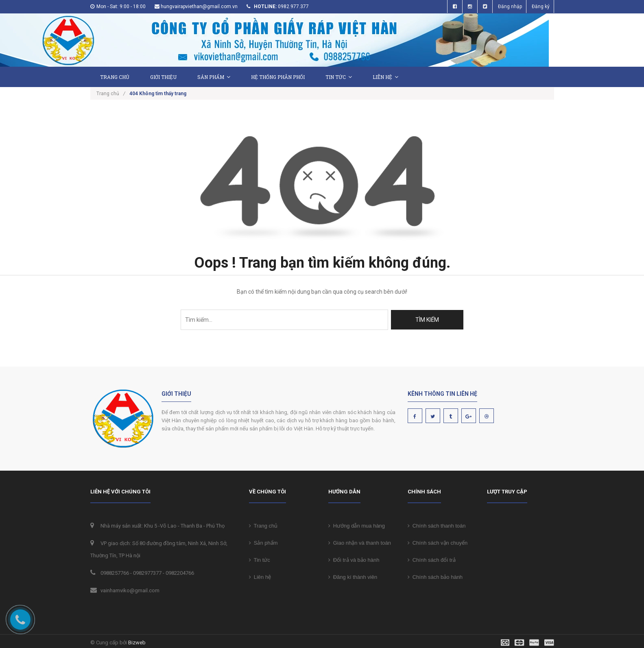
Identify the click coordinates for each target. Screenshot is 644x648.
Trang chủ (115, 77)
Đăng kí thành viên (353, 575)
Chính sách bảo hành (435, 575)
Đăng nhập (510, 7)
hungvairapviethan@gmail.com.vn (199, 7)
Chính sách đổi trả (432, 558)
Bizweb (137, 641)
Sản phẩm (263, 541)
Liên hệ (385, 77)
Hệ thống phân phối (278, 77)
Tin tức (339, 77)
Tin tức (260, 558)
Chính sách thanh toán (437, 524)
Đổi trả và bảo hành (354, 558)
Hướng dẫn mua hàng (357, 524)
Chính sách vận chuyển (438, 541)
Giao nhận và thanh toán (360, 541)
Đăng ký (541, 7)
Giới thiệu (163, 77)
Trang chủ (263, 524)
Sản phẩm (214, 77)
